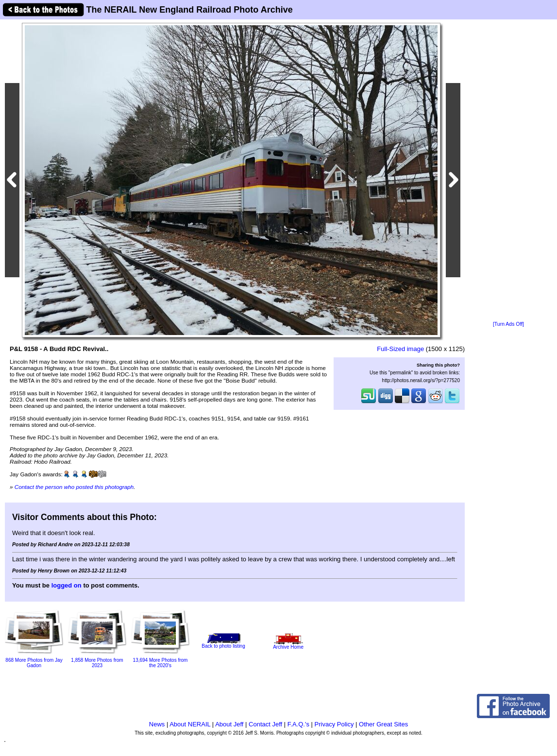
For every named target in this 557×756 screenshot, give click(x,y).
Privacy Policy (334, 724)
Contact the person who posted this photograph (74, 487)
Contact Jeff (265, 724)
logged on (67, 585)
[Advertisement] (508, 171)
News (157, 724)
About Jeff (229, 724)
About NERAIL (190, 724)
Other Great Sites (383, 724)
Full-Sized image (400, 349)
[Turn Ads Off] (508, 324)
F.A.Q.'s (298, 724)
